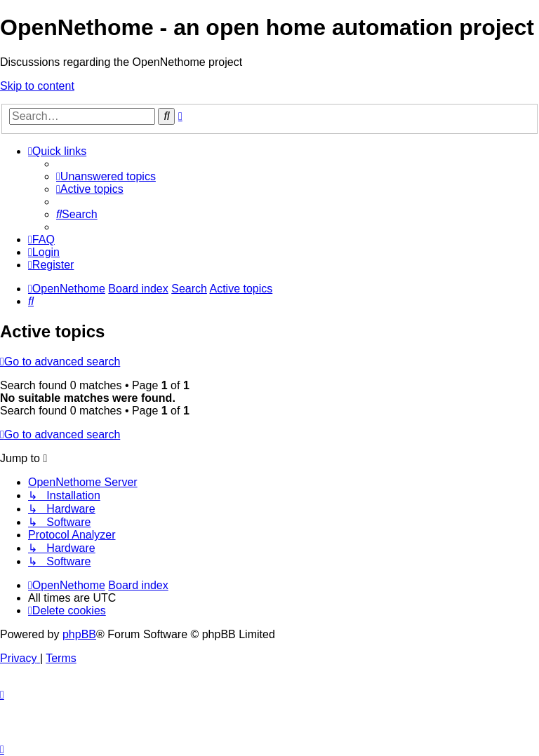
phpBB (79, 634)
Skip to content (37, 86)
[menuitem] (106, 176)
